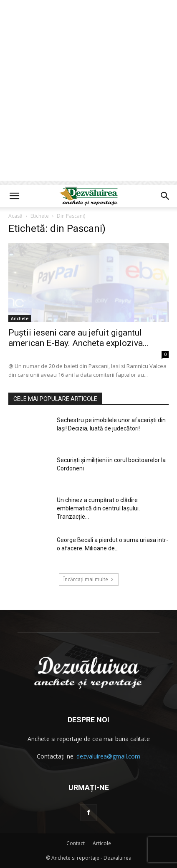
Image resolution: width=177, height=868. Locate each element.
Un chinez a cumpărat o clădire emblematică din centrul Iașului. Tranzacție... (98, 508)
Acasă (15, 216)
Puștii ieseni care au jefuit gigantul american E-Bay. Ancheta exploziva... (79, 338)
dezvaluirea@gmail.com (108, 756)
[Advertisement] (88, 92)
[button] (14, 196)
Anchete (20, 318)
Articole (102, 843)
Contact (76, 843)
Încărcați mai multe (89, 579)
